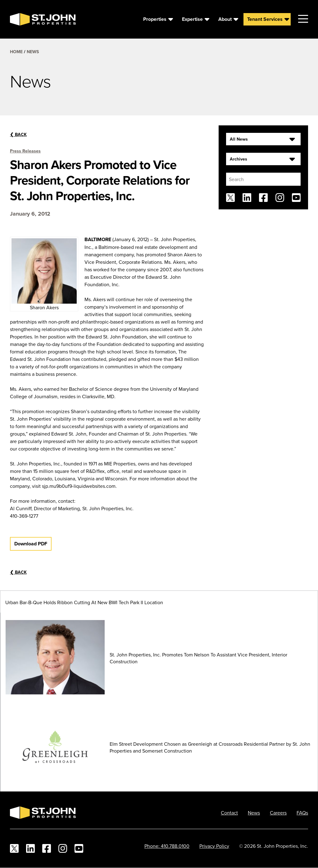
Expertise (192, 19)
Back (18, 134)
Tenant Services (265, 19)
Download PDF (31, 544)
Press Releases (25, 151)
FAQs (302, 813)
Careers (278, 813)
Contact (229, 813)
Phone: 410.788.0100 (167, 846)
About (225, 19)
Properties (155, 19)
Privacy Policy (214, 846)
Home (16, 52)
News (33, 52)
